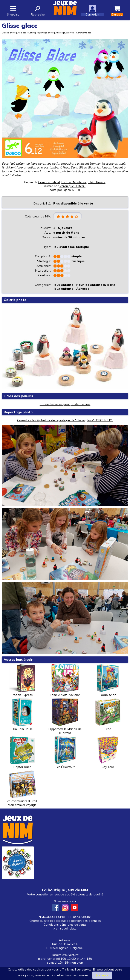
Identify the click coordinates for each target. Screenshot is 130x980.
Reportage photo (45, 33)
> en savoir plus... (65, 928)
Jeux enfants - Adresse (71, 289)
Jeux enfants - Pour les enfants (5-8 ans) (85, 285)
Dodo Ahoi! (108, 681)
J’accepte (102, 975)
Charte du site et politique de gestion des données (65, 921)
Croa (108, 715)
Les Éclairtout (65, 753)
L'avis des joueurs (18, 396)
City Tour (108, 753)
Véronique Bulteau (73, 186)
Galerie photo (9, 33)
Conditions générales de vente (65, 925)
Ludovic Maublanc (74, 182)
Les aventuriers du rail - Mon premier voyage (22, 789)
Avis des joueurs (26, 33)
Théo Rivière (97, 182)
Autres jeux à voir (65, 33)
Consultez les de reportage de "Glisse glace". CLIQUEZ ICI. (65, 420)
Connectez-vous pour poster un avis (65, 404)
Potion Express (22, 681)
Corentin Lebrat (49, 182)
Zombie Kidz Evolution (65, 681)
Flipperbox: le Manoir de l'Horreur (65, 717)
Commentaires (84, 33)
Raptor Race (22, 753)
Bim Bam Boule (22, 715)
